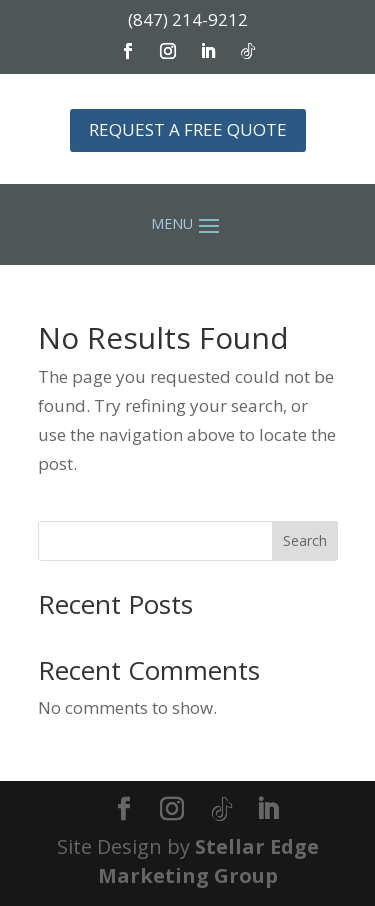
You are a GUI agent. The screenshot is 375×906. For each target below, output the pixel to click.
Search (305, 540)
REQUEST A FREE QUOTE (188, 129)
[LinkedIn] (268, 810)
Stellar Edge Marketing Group (208, 861)
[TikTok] (222, 810)
